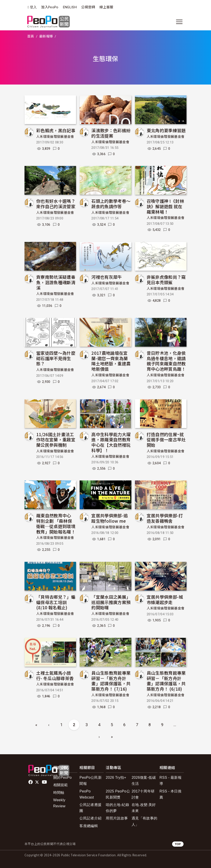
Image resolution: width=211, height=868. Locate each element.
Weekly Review (59, 803)
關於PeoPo (63, 778)
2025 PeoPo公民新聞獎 (118, 794)
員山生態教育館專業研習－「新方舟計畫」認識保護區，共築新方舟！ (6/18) (166, 681)
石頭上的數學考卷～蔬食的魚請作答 (111, 204)
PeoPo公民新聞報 (91, 781)
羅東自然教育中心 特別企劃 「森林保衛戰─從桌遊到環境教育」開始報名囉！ (56, 523)
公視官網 (88, 7)
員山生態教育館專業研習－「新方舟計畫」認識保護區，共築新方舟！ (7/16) (111, 681)
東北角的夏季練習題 (166, 130)
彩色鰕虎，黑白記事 (56, 130)
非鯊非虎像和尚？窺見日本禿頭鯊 (166, 280)
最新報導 (46, 36)
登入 (33, 7)
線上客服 (106, 7)
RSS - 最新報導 (171, 781)
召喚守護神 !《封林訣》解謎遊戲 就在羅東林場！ (165, 206)
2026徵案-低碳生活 (144, 781)
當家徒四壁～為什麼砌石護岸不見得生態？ (56, 358)
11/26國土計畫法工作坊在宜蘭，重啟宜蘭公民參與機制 (56, 440)
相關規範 (61, 785)
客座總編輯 (89, 826)
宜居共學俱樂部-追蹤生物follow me (110, 518)
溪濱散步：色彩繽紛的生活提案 (111, 133)
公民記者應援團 (90, 808)
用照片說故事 (117, 818)
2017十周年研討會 (143, 794)
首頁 (31, 36)
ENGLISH (70, 7)
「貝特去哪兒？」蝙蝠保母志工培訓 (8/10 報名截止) (56, 602)
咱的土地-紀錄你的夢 (117, 808)
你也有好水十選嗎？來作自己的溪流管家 (56, 204)
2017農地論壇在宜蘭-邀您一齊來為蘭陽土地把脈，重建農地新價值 (111, 361)
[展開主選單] (179, 22)
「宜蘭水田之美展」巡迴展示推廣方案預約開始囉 (111, 602)
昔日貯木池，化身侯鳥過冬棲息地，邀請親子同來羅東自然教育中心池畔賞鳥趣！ (166, 361)
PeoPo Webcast (87, 794)
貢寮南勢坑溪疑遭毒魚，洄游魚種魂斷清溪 (56, 282)
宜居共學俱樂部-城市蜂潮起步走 (165, 599)
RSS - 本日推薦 (171, 794)
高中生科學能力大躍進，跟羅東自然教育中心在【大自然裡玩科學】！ (111, 442)
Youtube (45, 782)
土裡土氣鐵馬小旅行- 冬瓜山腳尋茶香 (55, 675)
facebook (31, 782)
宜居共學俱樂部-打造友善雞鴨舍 (165, 518)
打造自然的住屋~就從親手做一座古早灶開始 (166, 440)
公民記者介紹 (90, 818)
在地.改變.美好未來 (144, 808)
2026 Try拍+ (116, 778)
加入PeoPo (50, 7)
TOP (178, 844)
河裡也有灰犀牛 (107, 277)
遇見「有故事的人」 (144, 821)
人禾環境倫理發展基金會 (55, 137)
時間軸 (59, 793)
